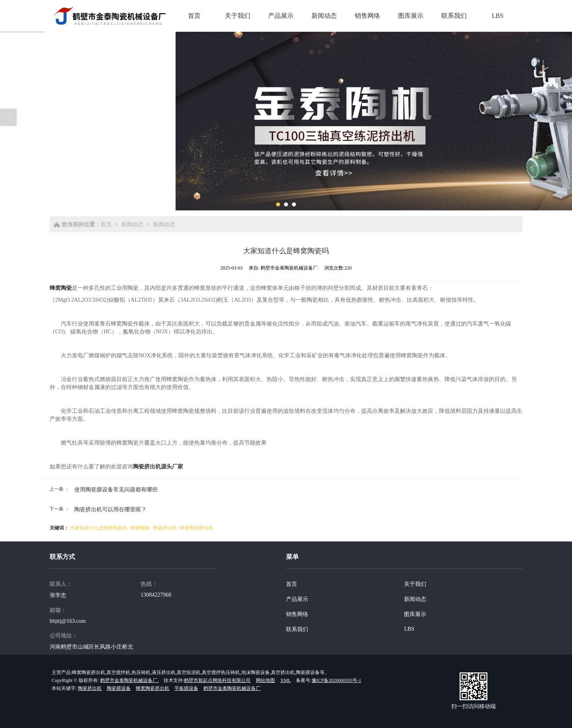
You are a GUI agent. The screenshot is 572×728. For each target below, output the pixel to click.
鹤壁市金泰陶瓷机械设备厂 (232, 688)
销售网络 (297, 614)
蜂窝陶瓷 (140, 528)
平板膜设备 (186, 688)
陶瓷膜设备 (119, 688)
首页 (106, 224)
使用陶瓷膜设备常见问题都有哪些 (116, 489)
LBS (409, 629)
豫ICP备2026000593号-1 (337, 680)
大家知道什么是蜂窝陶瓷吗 (99, 528)
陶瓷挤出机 (165, 528)
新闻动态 (132, 224)
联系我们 (297, 629)
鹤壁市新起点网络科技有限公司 (217, 680)
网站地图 (265, 680)
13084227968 (156, 595)
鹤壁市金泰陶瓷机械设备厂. (129, 680)
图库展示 (415, 614)
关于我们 (415, 584)
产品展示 (297, 599)
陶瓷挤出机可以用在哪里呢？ (110, 509)
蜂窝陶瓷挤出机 (197, 528)
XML (285, 680)
